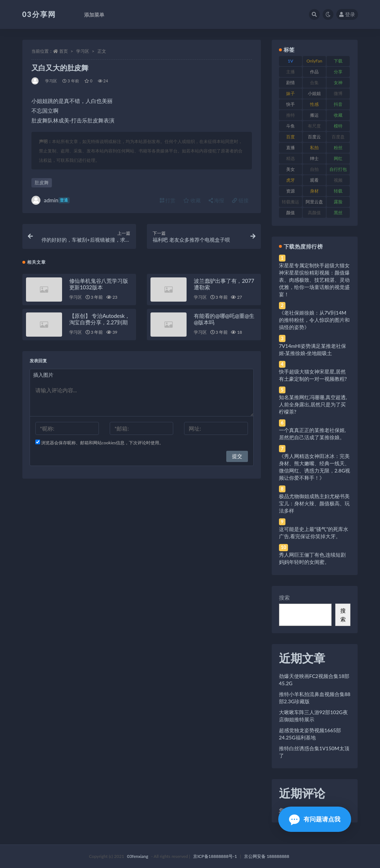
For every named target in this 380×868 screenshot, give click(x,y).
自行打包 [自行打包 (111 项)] (338, 169)
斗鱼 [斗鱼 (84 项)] (291, 126)
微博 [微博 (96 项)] (338, 93)
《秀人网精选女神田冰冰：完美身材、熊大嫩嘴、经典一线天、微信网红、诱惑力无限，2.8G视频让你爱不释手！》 (315, 467)
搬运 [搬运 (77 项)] (314, 115)
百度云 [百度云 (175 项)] (314, 137)
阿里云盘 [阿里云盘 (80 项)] (314, 202)
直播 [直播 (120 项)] (291, 148)
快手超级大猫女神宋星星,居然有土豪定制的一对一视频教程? (313, 375)
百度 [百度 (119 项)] (291, 137)
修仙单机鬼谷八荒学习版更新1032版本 (99, 284)
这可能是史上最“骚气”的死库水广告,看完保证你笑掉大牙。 (314, 533)
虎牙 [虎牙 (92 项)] (291, 180)
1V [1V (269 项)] (290, 61)
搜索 (284, 597)
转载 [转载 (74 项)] (338, 191)
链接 (240, 200)
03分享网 (39, 14)
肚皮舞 (42, 182)
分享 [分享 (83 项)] (338, 72)
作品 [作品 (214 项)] (314, 72)
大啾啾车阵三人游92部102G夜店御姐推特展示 (313, 716)
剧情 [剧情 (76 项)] (291, 83)
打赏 (168, 200)
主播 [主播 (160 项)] (291, 72)
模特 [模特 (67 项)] (338, 126)
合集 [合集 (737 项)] (314, 83)
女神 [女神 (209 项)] (338, 83)
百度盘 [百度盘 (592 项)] (338, 137)
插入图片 (43, 375)
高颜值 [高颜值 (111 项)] (314, 213)
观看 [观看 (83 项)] (314, 180)
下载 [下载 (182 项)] (338, 61)
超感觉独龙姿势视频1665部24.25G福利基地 (310, 734)
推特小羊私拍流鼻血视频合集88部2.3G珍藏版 (315, 698)
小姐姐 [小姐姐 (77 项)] (314, 93)
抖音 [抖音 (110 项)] (338, 104)
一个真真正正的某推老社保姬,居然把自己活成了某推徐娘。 (312, 434)
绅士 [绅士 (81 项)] (314, 158)
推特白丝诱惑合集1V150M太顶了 (314, 752)
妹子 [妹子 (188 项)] (291, 93)
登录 (347, 14)
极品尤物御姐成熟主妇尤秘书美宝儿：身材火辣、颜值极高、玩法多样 (314, 503)
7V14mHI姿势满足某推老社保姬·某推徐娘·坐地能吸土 (313, 349)
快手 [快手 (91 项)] (291, 104)
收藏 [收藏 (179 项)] (338, 115)
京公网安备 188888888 (267, 856)
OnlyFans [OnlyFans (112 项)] (314, 62)
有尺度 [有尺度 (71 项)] (314, 126)
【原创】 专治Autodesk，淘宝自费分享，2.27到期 (100, 319)
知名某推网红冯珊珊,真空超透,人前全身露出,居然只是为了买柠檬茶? (313, 404)
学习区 (83, 51)
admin (51, 200)
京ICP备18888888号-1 (215, 856)
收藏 (192, 200)
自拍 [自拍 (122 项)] (314, 169)
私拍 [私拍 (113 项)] (314, 148)
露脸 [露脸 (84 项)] (338, 202)
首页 (64, 51)
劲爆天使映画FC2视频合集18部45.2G (314, 680)
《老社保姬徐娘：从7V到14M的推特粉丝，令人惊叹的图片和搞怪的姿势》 (314, 320)
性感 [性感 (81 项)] (314, 104)
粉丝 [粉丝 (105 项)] (338, 148)
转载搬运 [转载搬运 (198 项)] (291, 202)
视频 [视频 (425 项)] (338, 180)
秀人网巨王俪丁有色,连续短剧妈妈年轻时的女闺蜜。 (312, 558)
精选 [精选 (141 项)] (291, 158)
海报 (217, 200)
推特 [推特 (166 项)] (291, 115)
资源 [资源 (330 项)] (291, 191)
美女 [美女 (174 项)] (291, 169)
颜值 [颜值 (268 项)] (291, 213)
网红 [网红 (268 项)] (338, 158)
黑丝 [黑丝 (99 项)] (338, 213)
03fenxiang (138, 856)
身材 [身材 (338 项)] (314, 191)
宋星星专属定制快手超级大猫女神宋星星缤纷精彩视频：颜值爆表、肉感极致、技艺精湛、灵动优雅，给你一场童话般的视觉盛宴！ (314, 280)
